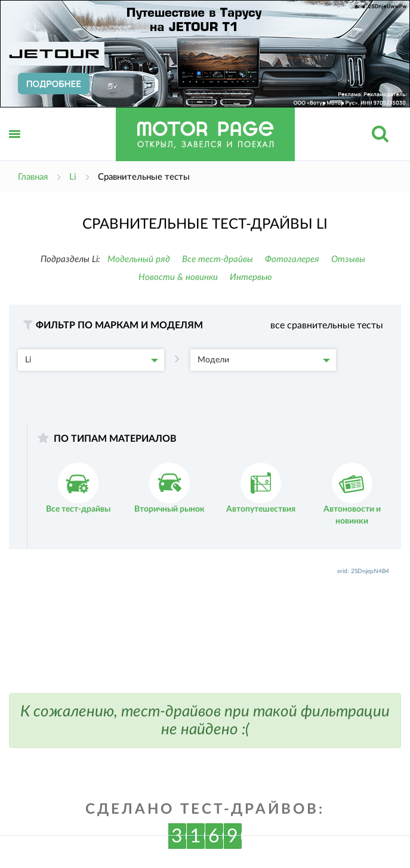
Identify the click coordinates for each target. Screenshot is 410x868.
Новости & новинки (178, 277)
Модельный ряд (139, 259)
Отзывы (348, 259)
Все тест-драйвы (218, 259)
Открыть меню (15, 147)
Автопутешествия (261, 488)
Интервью (251, 277)
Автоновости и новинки (352, 494)
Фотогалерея (292, 259)
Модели (264, 360)
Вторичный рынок (169, 488)
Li (92, 360)
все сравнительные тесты (327, 325)
